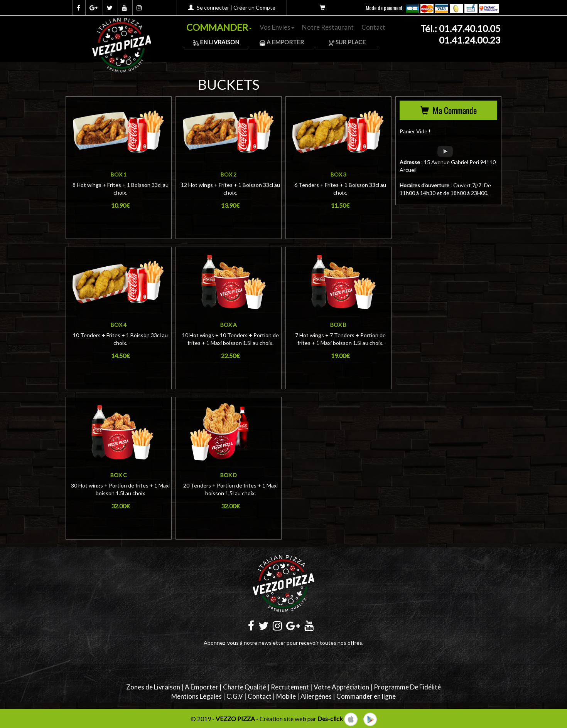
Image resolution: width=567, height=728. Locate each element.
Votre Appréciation (341, 687)
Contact (373, 27)
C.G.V (235, 696)
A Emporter (282, 42)
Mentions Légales (197, 696)
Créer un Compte (254, 8)
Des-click (330, 719)
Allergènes (316, 696)
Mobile (286, 696)
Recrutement (290, 687)
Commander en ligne (366, 696)
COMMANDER (219, 27)
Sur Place (347, 42)
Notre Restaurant (328, 27)
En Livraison (216, 42)
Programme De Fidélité (407, 687)
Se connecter (213, 8)
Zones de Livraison (153, 687)
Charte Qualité (245, 687)
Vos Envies (277, 27)
